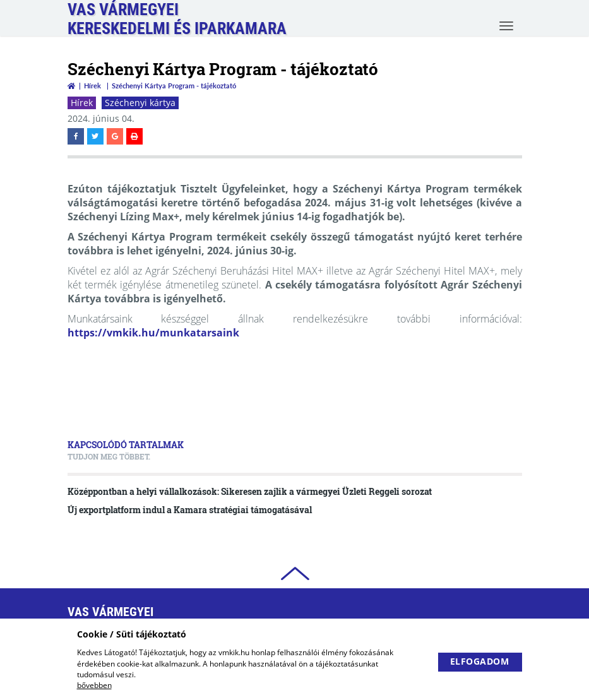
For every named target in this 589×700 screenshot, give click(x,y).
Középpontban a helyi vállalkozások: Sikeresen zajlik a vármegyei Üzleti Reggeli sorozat (250, 491)
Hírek (92, 86)
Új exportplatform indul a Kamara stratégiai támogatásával (190, 510)
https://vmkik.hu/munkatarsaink (153, 333)
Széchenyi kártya (140, 103)
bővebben (94, 685)
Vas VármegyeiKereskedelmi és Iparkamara (177, 19)
